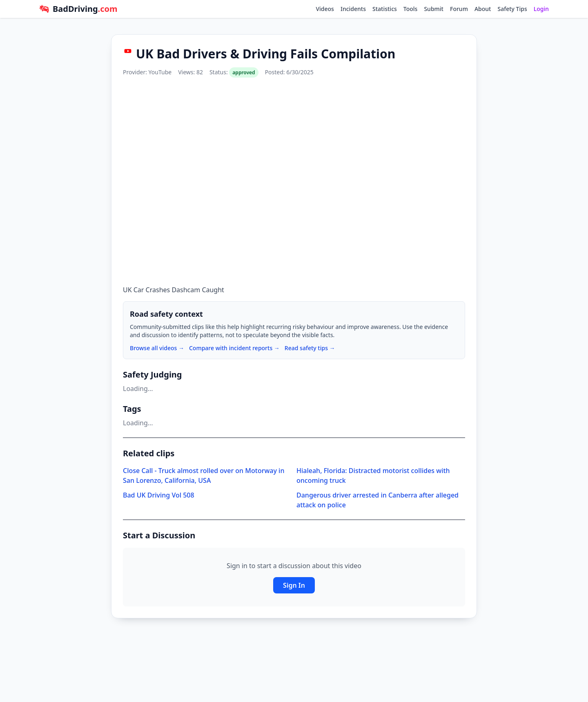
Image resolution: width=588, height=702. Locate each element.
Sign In (294, 585)
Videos (325, 9)
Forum (459, 9)
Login (541, 9)
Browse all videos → (157, 348)
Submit (434, 9)
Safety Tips (512, 9)
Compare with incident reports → (234, 348)
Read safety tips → (310, 348)
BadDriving (85, 9)
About (483, 9)
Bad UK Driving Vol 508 (159, 495)
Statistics (385, 9)
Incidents (353, 9)
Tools (411, 9)
